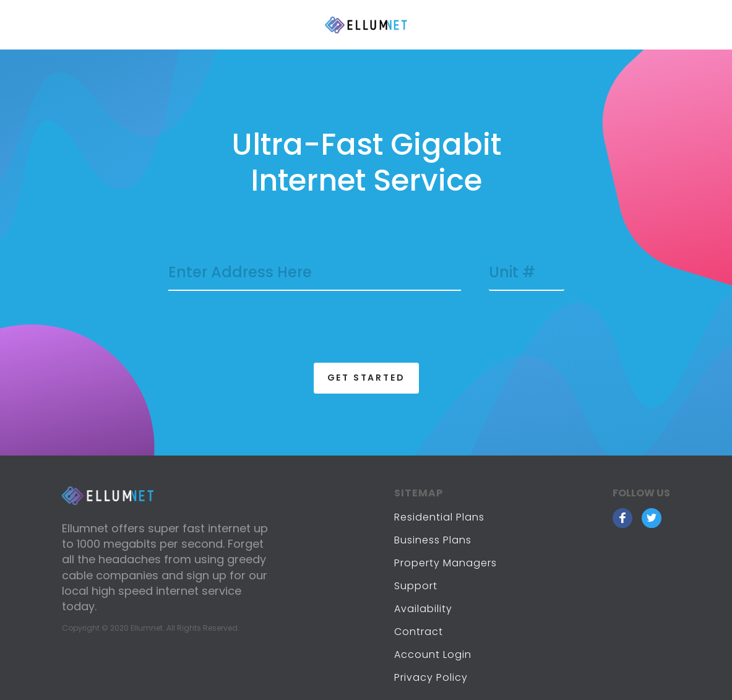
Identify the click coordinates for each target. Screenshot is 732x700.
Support (416, 586)
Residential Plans (439, 517)
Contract (419, 632)
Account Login (433, 655)
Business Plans (433, 540)
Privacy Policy (431, 677)
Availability (423, 609)
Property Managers (446, 563)
